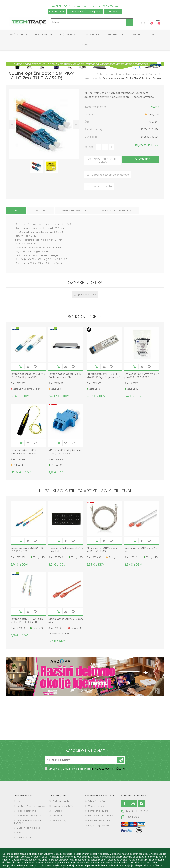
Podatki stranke (61, 802)
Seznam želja (60, 821)
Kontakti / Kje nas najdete (31, 807)
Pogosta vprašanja (99, 826)
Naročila (57, 812)
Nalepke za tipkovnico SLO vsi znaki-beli (66, 550)
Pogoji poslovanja (27, 812)
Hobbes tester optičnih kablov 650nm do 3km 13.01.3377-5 (24, 454)
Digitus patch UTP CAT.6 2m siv (141, 550)
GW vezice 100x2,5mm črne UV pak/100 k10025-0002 (142, 376)
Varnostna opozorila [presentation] (117, 211)
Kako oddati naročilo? (29, 816)
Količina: (89, 147)
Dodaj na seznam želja (35, 367)
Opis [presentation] (16, 211)
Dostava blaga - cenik (100, 816)
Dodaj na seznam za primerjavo (28, 367)
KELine (155, 108)
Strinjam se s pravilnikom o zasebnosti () (87, 770)
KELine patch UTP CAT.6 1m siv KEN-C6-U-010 (102, 550)
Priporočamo (76, 12)
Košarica (157, 22)
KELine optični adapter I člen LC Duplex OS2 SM (65, 453)
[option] (37, 167)
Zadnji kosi (94, 12)
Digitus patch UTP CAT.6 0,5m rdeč (66, 621)
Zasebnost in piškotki (29, 829)
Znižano (113, 12)
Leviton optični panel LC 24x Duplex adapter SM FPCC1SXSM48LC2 (65, 378)
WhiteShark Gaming (99, 802)
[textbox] (88, 23)
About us (22, 833)
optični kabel (84, 295)
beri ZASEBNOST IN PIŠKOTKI (108, 770)
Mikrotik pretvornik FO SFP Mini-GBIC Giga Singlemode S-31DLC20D (104, 378)
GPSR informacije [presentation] (74, 211)
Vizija (20, 802)
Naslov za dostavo (63, 807)
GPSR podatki (24, 838)
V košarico (21, 367)
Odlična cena (57, 12)
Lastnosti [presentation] (41, 211)
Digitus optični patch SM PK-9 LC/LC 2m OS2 (28, 550)
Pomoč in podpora (98, 812)
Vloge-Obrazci (96, 807)
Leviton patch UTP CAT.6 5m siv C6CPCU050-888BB (27, 621)
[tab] (16, 211)
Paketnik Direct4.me (99, 821)
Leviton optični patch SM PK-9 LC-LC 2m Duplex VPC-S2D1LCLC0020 (28, 378)
